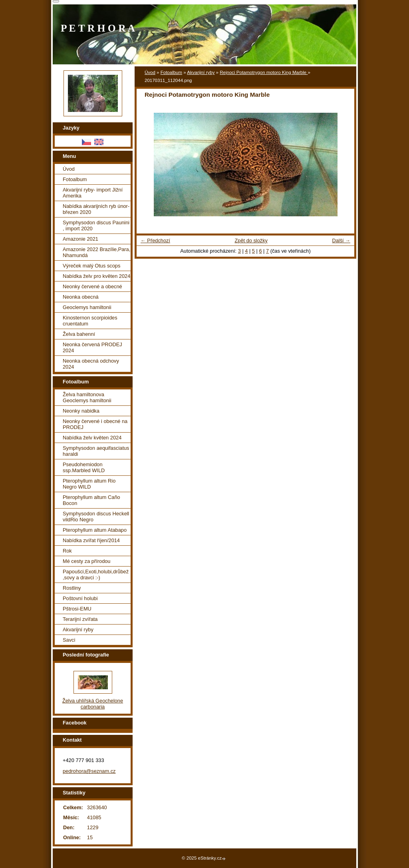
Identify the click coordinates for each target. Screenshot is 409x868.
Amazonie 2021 (80, 239)
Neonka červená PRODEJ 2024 (92, 347)
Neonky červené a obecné (92, 286)
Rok (67, 551)
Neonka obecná (81, 297)
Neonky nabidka (81, 411)
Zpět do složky (251, 240)
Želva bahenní (79, 334)
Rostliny (72, 588)
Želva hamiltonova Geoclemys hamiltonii (87, 397)
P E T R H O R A (98, 28)
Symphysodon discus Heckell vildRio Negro (96, 517)
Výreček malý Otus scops (91, 266)
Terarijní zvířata (80, 619)
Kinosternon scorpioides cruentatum (90, 321)
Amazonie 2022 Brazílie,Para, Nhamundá (96, 252)
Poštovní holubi (80, 598)
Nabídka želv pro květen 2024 (96, 276)
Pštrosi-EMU (77, 609)
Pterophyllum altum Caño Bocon (91, 500)
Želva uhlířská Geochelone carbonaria (93, 704)
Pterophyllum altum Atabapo (95, 530)
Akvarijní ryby (201, 72)
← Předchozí (155, 240)
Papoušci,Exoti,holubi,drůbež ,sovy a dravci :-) (96, 575)
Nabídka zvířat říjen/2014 (91, 540)
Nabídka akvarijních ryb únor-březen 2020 (96, 209)
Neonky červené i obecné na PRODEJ (95, 424)
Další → (341, 240)
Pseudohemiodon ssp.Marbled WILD (84, 467)
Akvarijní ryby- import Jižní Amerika (93, 193)
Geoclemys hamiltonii (87, 307)
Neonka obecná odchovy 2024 (91, 364)
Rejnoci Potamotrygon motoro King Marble (264, 72)
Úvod (150, 72)
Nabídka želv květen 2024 (92, 438)
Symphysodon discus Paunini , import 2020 (96, 225)
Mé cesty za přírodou (87, 561)
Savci (69, 640)
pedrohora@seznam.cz (89, 771)
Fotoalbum (171, 72)
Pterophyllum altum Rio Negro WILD (89, 484)
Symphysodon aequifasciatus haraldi (96, 451)
